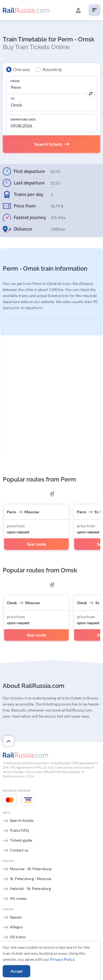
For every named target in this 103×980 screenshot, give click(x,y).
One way (22, 69)
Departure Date (23, 119)
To (12, 99)
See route (37, 544)
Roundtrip (52, 69)
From (15, 81)
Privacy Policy (62, 959)
